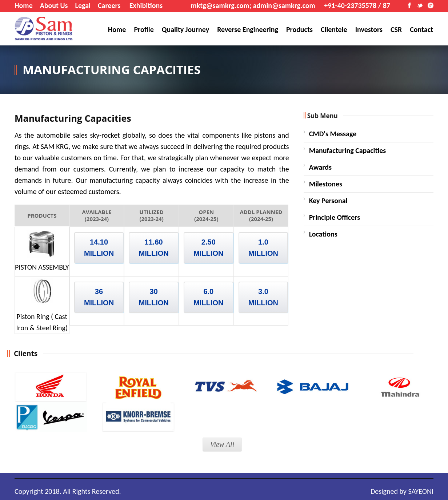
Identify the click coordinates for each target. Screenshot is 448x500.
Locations (323, 234)
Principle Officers (335, 217)
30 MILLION (154, 297)
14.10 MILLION (99, 248)
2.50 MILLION (208, 248)
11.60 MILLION (154, 248)
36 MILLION (99, 297)
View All (222, 444)
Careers (109, 5)
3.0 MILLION (263, 297)
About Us (54, 5)
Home (24, 5)
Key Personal (328, 201)
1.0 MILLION (263, 248)
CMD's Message (333, 134)
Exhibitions (146, 5)
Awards (320, 167)
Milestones (326, 184)
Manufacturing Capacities (348, 150)
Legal (83, 5)
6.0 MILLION (208, 297)
